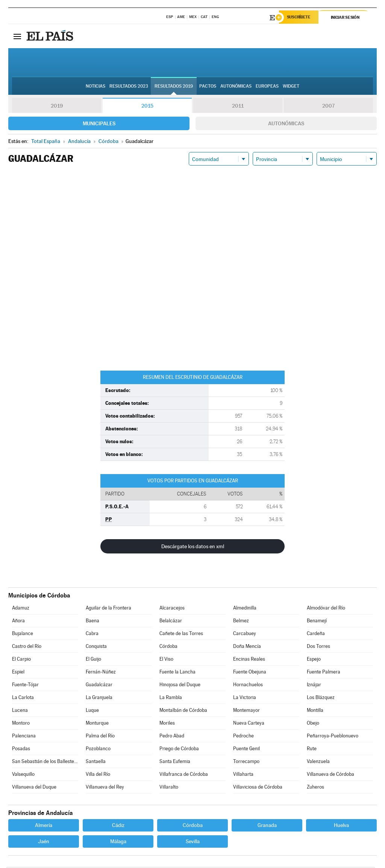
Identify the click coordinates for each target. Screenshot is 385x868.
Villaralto (169, 788)
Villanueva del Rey (105, 788)
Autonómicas (286, 125)
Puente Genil (246, 750)
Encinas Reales (249, 660)
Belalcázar (171, 622)
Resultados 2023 (129, 87)
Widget (291, 87)
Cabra (92, 635)
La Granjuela (99, 699)
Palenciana (24, 737)
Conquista (96, 647)
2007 (328, 107)
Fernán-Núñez (101, 673)
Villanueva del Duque (34, 788)
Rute (312, 750)
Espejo (314, 660)
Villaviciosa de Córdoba (258, 788)
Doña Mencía (247, 647)
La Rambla (171, 699)
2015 (147, 107)
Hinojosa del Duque (180, 686)
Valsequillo (23, 775)
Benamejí (317, 622)
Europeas (267, 87)
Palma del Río (100, 737)
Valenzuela (318, 762)
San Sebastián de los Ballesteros (45, 762)
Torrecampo (246, 762)
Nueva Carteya (249, 724)
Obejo (313, 724)
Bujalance (23, 635)
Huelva (341, 826)
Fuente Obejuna (250, 673)
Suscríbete (300, 18)
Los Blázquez (321, 699)
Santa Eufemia (175, 762)
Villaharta (243, 775)
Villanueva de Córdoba (330, 775)
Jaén (44, 842)
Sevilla (193, 842)
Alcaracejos (172, 609)
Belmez (241, 622)
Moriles (167, 724)
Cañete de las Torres (181, 635)
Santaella (96, 762)
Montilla (315, 711)
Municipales (99, 125)
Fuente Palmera (324, 673)
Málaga (118, 842)
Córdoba (168, 647)
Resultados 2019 (174, 87)
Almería (44, 826)
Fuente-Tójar (25, 686)
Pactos (208, 87)
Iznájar (314, 686)
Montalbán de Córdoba (183, 711)
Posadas (21, 750)
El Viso (166, 660)
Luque (92, 711)
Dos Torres (318, 647)
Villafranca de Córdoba (184, 775)
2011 (238, 107)
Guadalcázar (99, 686)
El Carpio (21, 660)
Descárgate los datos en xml (193, 547)
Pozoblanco (98, 750)
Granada (267, 826)
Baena (92, 622)
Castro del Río (27, 647)
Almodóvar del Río (326, 609)
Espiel (18, 673)
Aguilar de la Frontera (108, 609)
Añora (18, 622)
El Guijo (93, 660)
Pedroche (243, 737)
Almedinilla (245, 609)
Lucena (20, 711)
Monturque (97, 724)
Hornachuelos (248, 686)
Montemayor (246, 711)
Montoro (21, 724)
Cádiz (118, 826)
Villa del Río (98, 775)
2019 (57, 107)
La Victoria (245, 699)
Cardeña (316, 635)
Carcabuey (245, 635)
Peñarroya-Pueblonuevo (333, 737)
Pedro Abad (172, 737)
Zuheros (315, 788)
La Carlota (23, 699)
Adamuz (21, 609)
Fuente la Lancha (177, 673)
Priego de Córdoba (179, 750)
